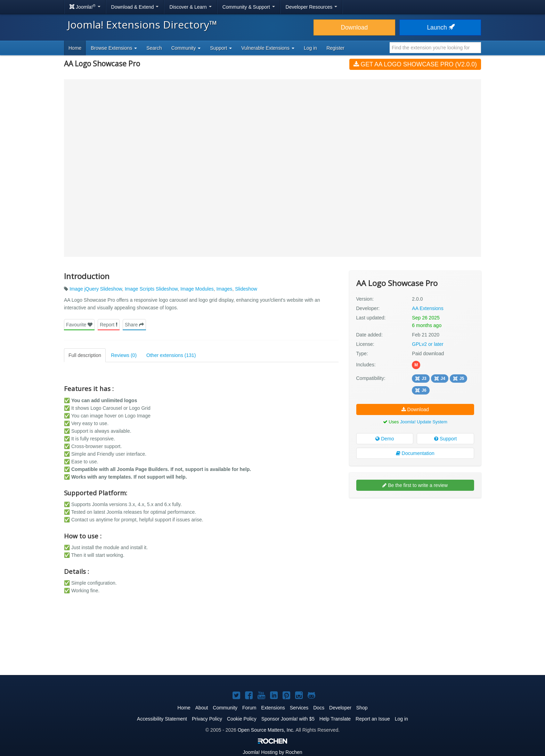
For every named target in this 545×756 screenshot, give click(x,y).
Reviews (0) (124, 355)
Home (75, 48)
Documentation (415, 453)
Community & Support (249, 7)
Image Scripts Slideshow (151, 289)
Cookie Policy (242, 719)
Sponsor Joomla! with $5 (288, 719)
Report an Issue (373, 719)
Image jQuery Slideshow (96, 289)
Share (134, 325)
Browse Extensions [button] (114, 48)
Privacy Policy (207, 719)
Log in (310, 48)
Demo (385, 439)
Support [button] (221, 48)
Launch (440, 27)
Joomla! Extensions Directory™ (142, 25)
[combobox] (435, 48)
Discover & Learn (190, 7)
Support (445, 439)
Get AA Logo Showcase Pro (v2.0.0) (415, 64)
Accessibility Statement (162, 719)
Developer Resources (312, 7)
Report (109, 325)
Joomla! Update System (424, 422)
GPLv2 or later (428, 344)
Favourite (79, 325)
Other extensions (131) (171, 355)
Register (335, 48)
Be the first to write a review (415, 485)
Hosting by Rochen (272, 752)
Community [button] (186, 48)
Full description (85, 355)
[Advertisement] (415, 548)
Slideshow (246, 289)
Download (354, 27)
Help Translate (335, 719)
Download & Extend (135, 7)
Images (224, 289)
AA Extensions (428, 308)
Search (154, 48)
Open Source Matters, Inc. (266, 730)
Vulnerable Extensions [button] (268, 48)
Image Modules (197, 289)
